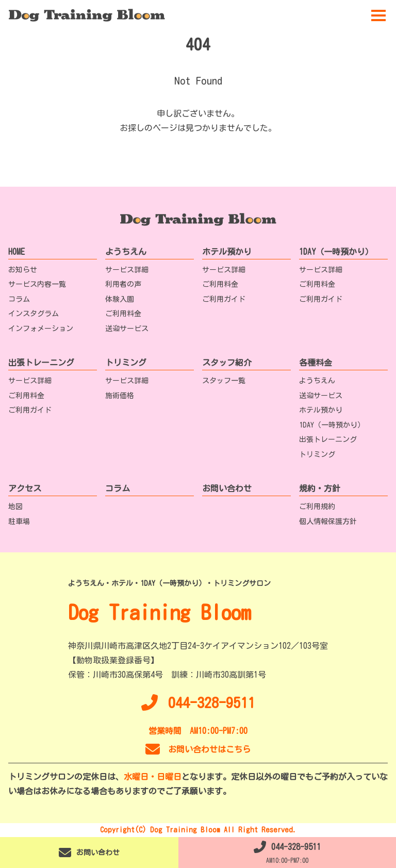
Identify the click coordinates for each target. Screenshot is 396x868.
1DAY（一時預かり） (336, 252)
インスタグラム (34, 314)
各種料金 (316, 363)
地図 (15, 506)
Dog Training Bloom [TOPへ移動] (160, 612)
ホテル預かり (227, 252)
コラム (19, 299)
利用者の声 (123, 284)
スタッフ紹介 (227, 363)
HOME (16, 252)
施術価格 (120, 396)
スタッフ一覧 (224, 381)
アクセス (25, 488)
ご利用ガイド (224, 299)
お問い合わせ (227, 488)
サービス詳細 (127, 270)
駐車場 (19, 521)
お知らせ (23, 270)
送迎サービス (127, 329)
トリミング (126, 363)
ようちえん (126, 252)
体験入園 (120, 299)
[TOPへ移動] (87, 15)
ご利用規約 (317, 506)
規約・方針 (320, 488)
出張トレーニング (41, 363)
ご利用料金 (123, 314)
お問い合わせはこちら (198, 749)
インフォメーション (41, 329)
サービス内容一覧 (37, 284)
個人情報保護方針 (328, 521)
